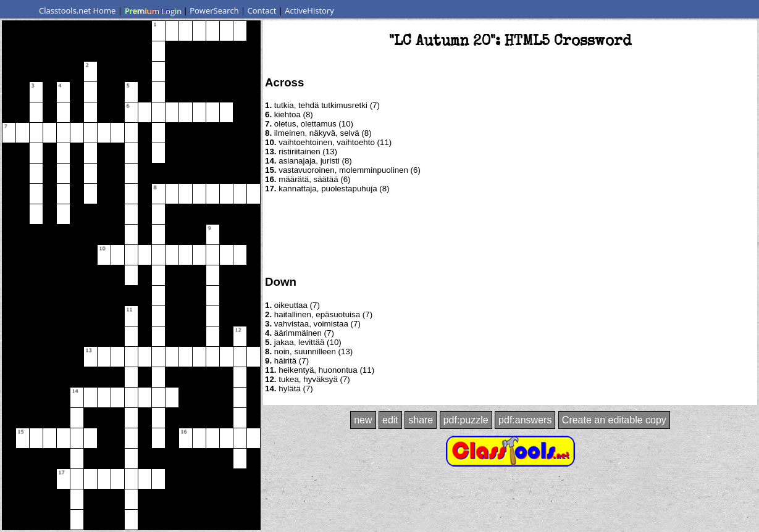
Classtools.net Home (77, 10)
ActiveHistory (309, 10)
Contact (262, 10)
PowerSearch (214, 10)
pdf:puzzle (466, 420)
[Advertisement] (510, 233)
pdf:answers (525, 420)
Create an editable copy (614, 420)
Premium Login (153, 10)
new (363, 420)
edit (390, 420)
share (421, 420)
